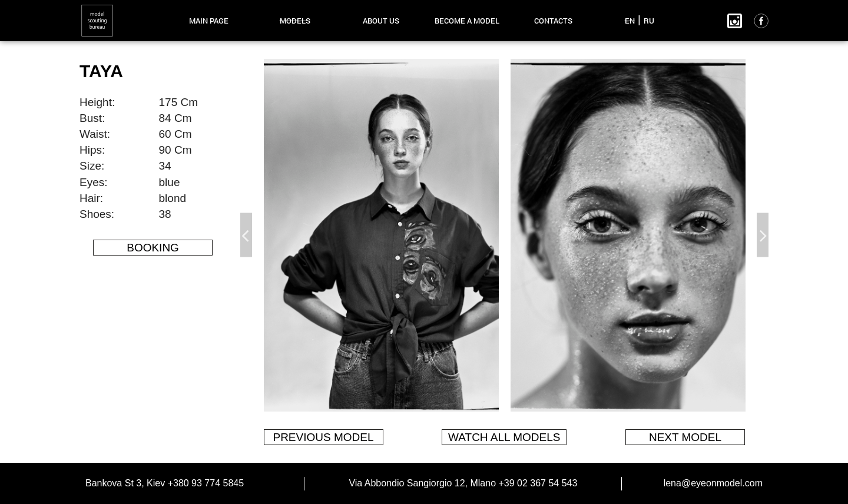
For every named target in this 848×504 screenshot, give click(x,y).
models (295, 21)
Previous (246, 235)
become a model (467, 21)
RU (649, 21)
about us (381, 21)
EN (630, 21)
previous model (323, 437)
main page (209, 21)
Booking (153, 248)
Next (763, 235)
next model (685, 437)
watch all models (504, 437)
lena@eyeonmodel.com (713, 483)
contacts (553, 21)
